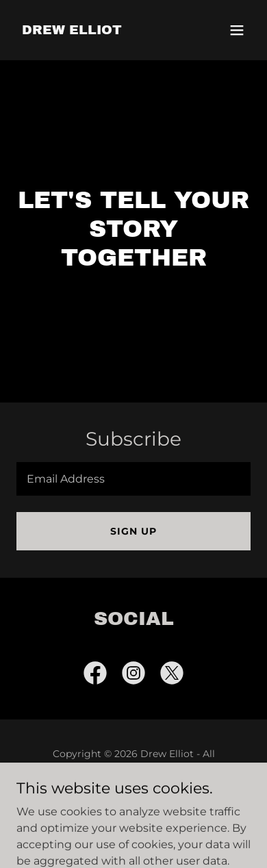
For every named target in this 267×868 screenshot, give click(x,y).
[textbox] (133, 479)
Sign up (133, 531)
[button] (237, 30)
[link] (72, 30)
